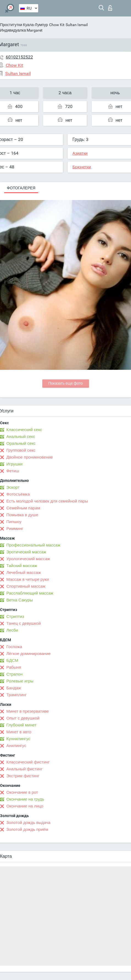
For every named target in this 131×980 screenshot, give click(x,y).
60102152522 (19, 57)
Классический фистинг (28, 762)
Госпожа (14, 647)
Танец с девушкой (23, 623)
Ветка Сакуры (19, 600)
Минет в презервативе (28, 711)
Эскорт (13, 487)
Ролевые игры (20, 681)
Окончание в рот (22, 792)
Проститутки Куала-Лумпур (24, 25)
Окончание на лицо (25, 806)
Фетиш (13, 471)
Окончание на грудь (25, 799)
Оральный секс (21, 443)
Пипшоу (14, 522)
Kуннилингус (18, 739)
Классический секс (24, 430)
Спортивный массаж (26, 586)
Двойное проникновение (30, 457)
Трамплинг (16, 695)
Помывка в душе (22, 515)
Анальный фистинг (24, 769)
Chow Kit (57, 25)
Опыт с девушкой (23, 718)
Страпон (14, 674)
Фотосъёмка (18, 494)
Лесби (12, 630)
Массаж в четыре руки (28, 579)
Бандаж (14, 688)
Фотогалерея (21, 188)
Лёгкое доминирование (28, 654)
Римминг (15, 529)
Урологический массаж (28, 559)
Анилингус (16, 746)
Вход (110, 8)
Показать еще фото (66, 383)
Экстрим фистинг (23, 776)
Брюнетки (82, 167)
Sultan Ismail (77, 25)
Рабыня (14, 667)
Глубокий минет (21, 725)
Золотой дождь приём (27, 829)
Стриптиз (15, 617)
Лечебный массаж (24, 573)
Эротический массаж (26, 552)
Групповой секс (21, 450)
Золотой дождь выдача (28, 823)
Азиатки (80, 153)
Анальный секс (21, 437)
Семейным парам (23, 508)
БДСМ (12, 660)
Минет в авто (19, 732)
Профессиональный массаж (33, 545)
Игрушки (14, 464)
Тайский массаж (22, 566)
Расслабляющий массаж (30, 593)
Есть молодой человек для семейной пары (47, 501)
